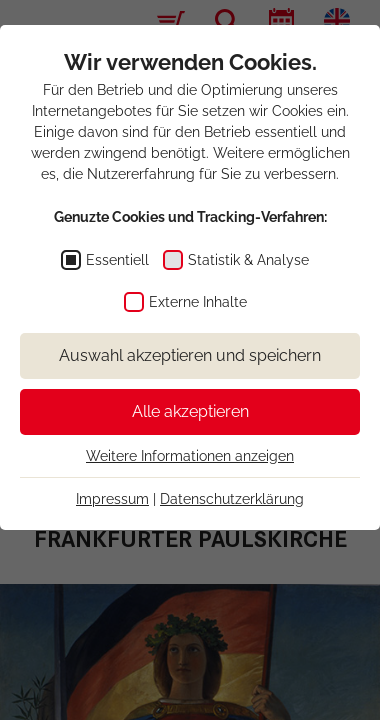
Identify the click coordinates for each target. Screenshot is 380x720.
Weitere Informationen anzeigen (190, 456)
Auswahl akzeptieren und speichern (190, 355)
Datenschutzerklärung (232, 499)
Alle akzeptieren (190, 411)
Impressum (112, 499)
